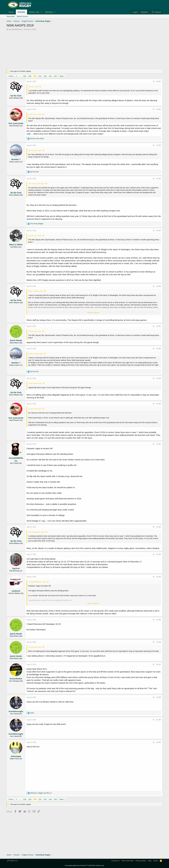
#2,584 (159, 179)
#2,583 (159, 145)
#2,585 (159, 231)
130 (35, 76)
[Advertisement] (84, 51)
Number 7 (16, 159)
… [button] (20, 76)
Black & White (16, 245)
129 (30, 76)
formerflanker (16, 679)
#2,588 (159, 349)
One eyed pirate (16, 123)
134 (55, 76)
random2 (16, 591)
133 (50, 76)
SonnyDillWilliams (15, 29)
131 (40, 76)
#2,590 (159, 404)
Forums (21, 12)
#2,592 (159, 527)
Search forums (22, 16)
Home (11, 12)
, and (41, 793)
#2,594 (159, 577)
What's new (34, 12)
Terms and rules (128, 861)
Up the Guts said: (35, 114)
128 (25, 76)
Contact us (115, 861)
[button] (41, 12)
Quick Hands (16, 340)
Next (61, 76)
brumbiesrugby (16, 711)
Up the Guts (16, 96)
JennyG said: (33, 87)
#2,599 (159, 720)
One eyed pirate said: (36, 184)
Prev (11, 76)
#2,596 (159, 642)
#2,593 (159, 554)
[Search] (156, 12)
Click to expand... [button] (94, 313)
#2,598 (159, 697)
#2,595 (159, 620)
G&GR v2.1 (13, 861)
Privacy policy (141, 861)
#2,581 (159, 81)
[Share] (153, 82)
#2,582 (159, 109)
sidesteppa (16, 756)
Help (150, 861)
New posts (11, 16)
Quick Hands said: (35, 383)
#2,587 (159, 326)
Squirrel (16, 568)
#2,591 (159, 444)
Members (49, 12)
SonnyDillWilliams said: (37, 582)
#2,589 (159, 378)
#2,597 (159, 664)
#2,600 (159, 742)
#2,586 (159, 286)
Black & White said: (36, 291)
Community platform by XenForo (84, 865)
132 (45, 76)
